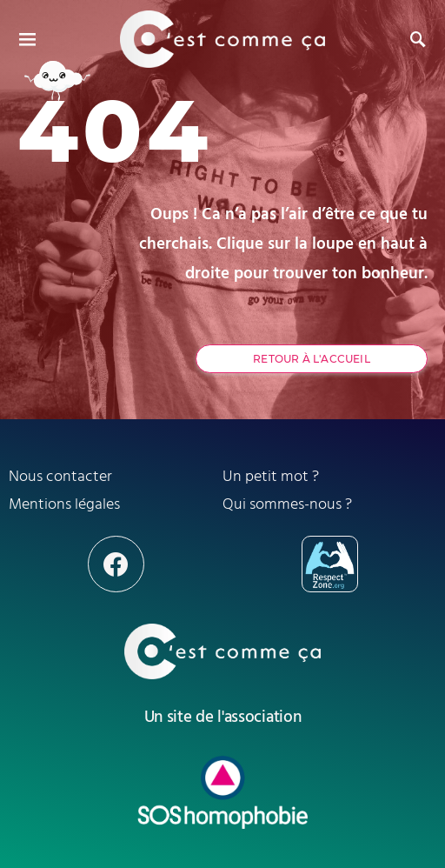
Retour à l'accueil (312, 359)
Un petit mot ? (271, 476)
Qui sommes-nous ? (287, 504)
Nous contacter (60, 476)
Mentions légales (64, 504)
